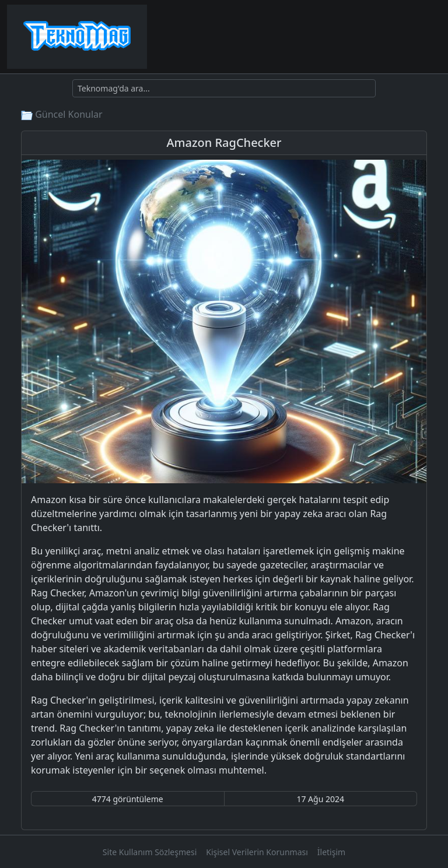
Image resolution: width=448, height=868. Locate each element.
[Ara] (224, 88)
